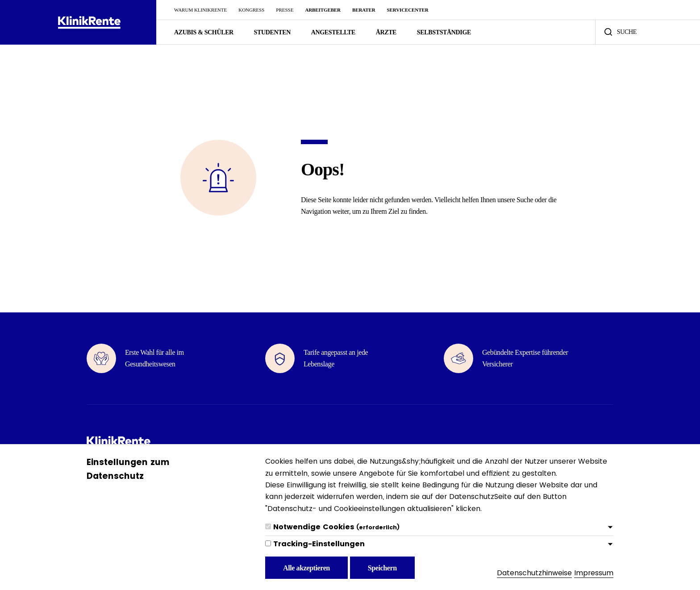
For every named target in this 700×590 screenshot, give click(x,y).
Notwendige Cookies (336, 527)
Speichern (382, 568)
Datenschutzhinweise (534, 573)
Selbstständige (444, 32)
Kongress (251, 10)
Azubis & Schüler (204, 32)
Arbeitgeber (323, 10)
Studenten (272, 32)
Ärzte (386, 32)
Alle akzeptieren (306, 568)
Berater (364, 10)
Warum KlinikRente (200, 10)
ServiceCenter (408, 10)
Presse (285, 10)
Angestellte (333, 32)
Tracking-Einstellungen (319, 544)
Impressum (594, 573)
